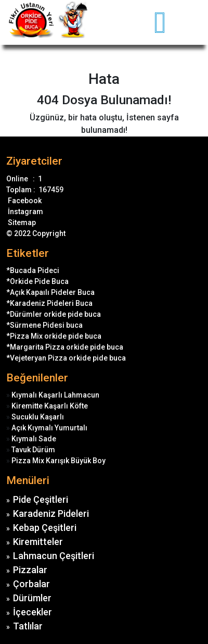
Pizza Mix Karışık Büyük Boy (58, 461)
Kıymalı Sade (34, 439)
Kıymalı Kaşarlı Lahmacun (55, 395)
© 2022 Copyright (36, 233)
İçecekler (32, 612)
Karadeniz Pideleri (51, 513)
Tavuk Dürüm (33, 450)
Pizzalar (30, 570)
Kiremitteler (38, 542)
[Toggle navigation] (196, 22)
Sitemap (21, 222)
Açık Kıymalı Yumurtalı (49, 428)
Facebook (24, 201)
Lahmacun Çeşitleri (54, 556)
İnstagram (25, 212)
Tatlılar (28, 626)
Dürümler (32, 598)
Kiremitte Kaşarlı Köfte (50, 406)
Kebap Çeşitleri (45, 528)
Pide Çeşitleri (41, 499)
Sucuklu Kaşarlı (38, 417)
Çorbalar (31, 584)
